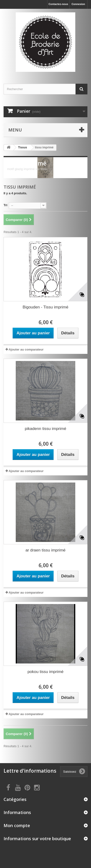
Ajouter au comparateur (26, 349)
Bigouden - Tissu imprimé (45, 307)
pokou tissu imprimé (45, 672)
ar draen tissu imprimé (45, 550)
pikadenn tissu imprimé (45, 429)
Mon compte (17, 825)
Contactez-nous (58, 4)
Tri (5, 205)
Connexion (78, 4)
